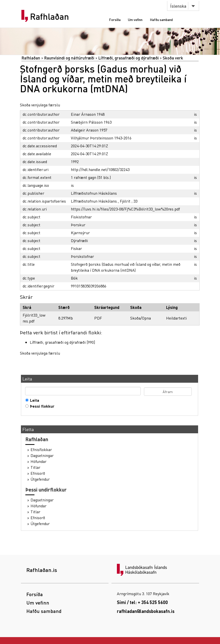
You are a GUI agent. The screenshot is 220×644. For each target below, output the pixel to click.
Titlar (35, 467)
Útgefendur (40, 479)
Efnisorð (38, 473)
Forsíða (115, 19)
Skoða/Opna (141, 318)
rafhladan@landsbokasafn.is (146, 611)
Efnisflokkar (41, 450)
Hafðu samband (161, 19)
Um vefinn (135, 19)
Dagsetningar (42, 455)
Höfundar (39, 461)
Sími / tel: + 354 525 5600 (142, 602)
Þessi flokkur (41, 406)
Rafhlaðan (49, 17)
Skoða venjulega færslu (40, 105)
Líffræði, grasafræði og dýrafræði (128, 58)
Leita (33, 400)
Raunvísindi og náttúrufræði (69, 58)
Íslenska (178, 6)
